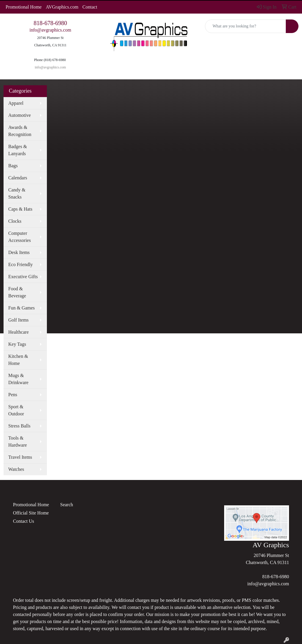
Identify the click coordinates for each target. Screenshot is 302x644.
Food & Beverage (17, 292)
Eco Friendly (20, 264)
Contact (90, 7)
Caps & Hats (20, 209)
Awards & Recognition (20, 131)
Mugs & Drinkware (18, 379)
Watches (16, 469)
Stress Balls (19, 426)
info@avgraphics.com (50, 30)
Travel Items (20, 457)
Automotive (19, 115)
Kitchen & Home (18, 360)
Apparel (16, 103)
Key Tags (17, 344)
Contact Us (24, 521)
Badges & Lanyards (18, 150)
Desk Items (19, 252)
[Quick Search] (246, 26)
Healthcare (18, 332)
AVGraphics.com (62, 7)
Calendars (18, 178)
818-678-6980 (50, 23)
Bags (13, 166)
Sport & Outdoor (16, 410)
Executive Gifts (23, 277)
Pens (13, 395)
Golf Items (18, 320)
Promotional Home (24, 7)
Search (67, 505)
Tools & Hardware (18, 441)
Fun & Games (22, 308)
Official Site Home (31, 513)
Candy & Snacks (17, 193)
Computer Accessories (19, 237)
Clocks (15, 221)
